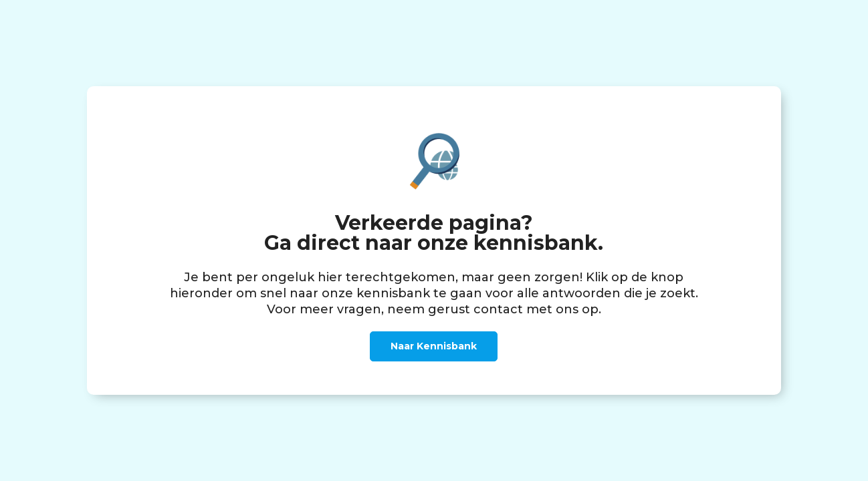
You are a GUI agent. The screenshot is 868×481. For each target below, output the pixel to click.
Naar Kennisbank (434, 346)
